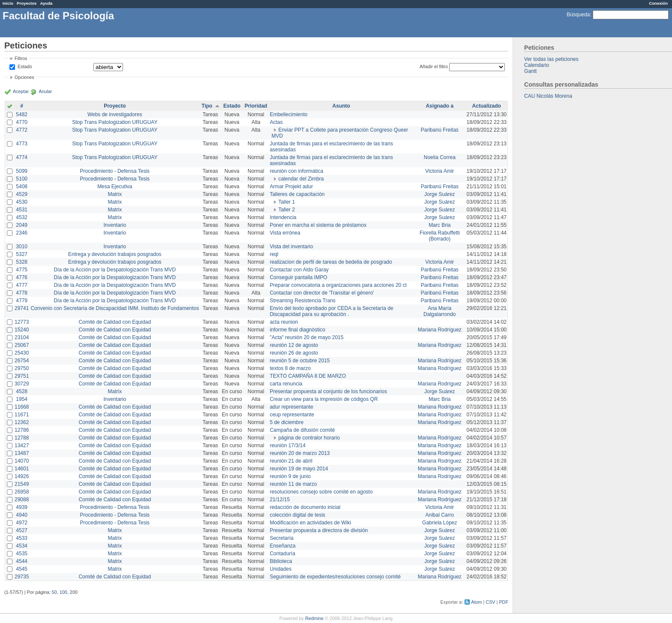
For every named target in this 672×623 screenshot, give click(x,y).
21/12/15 (280, 500)
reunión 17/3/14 (287, 445)
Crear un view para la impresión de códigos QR (324, 399)
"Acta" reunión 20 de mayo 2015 (306, 337)
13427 (22, 445)
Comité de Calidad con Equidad (115, 322)
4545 (22, 569)
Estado (25, 66)
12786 (22, 430)
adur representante (291, 407)
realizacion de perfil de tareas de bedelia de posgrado (331, 262)
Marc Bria (439, 225)
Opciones (24, 77)
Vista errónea (285, 233)
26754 (22, 361)
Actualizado (487, 106)
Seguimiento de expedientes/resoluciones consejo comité (335, 577)
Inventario (115, 225)
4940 (22, 515)
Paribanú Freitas (440, 130)
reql (274, 254)
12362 (22, 422)
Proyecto (115, 106)
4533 (22, 538)
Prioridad (256, 106)
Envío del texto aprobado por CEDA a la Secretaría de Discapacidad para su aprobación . (331, 311)
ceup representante (292, 415)
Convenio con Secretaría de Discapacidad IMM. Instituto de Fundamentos (115, 308)
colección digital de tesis (297, 515)
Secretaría (281, 538)
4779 (22, 301)
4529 (22, 194)
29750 (22, 368)
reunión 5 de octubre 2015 (300, 361)
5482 (22, 114)
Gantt (530, 71)
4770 (22, 122)
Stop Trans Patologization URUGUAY (115, 122)
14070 (22, 461)
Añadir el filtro (434, 66)
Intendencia (283, 217)
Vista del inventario (291, 247)
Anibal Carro (439, 515)
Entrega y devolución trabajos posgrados (115, 254)
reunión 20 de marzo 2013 (300, 453)
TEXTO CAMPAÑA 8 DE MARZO (308, 376)
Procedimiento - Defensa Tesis (115, 171)
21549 (22, 484)
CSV (490, 602)
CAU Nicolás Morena (548, 96)
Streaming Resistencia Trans (302, 301)
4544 (22, 561)
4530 (22, 202)
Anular (45, 91)
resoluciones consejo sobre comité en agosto (321, 492)
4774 (22, 157)
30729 (22, 384)
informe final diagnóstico (297, 330)
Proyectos (27, 3)
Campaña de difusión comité (302, 430)
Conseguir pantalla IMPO (298, 277)
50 (54, 592)
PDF (504, 602)
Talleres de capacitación (297, 194)
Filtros (21, 58)
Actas (276, 122)
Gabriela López (439, 523)
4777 (22, 285)
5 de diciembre (286, 422)
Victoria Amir (439, 171)
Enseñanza (282, 546)
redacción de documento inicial (305, 507)
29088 (22, 500)
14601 (22, 469)
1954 (22, 399)
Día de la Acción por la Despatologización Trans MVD (115, 270)
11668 (22, 407)
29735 (22, 577)
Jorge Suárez (439, 194)
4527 (22, 530)
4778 (22, 293)
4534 (22, 546)
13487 (22, 453)
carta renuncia (286, 384)
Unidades (280, 569)
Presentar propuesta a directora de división (319, 530)
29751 (22, 376)
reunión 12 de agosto (294, 345)
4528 (22, 391)
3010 (22, 247)
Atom (476, 602)
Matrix (115, 194)
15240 (22, 330)
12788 (22, 438)
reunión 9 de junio (290, 476)
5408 (22, 187)
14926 (22, 476)
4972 (22, 523)
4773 (22, 144)
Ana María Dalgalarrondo (439, 311)
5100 (22, 179)
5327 (22, 254)
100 (63, 592)
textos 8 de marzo (290, 368)
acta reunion (284, 322)
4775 (22, 270)
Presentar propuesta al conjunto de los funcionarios (328, 391)
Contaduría (282, 554)
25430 (22, 353)
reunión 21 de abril (291, 461)
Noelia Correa (440, 157)
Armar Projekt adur (291, 187)
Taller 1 (286, 202)
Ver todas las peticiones (551, 59)
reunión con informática (296, 171)
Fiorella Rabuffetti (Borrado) (440, 236)
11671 (22, 415)
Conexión (658, 3)
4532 (22, 217)
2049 (22, 225)
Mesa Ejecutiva (115, 187)
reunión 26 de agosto (294, 353)
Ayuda (46, 3)
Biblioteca (281, 561)
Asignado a (439, 106)
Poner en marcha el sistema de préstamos (318, 225)
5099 (22, 171)
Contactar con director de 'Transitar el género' (322, 293)
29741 (22, 308)
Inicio (8, 3)
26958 (22, 492)
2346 (22, 233)
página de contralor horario (309, 438)
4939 (22, 507)
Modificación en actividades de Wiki (310, 523)
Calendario (537, 65)
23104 (22, 337)
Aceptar (21, 91)
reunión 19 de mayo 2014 (299, 469)
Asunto (341, 106)
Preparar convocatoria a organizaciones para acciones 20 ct (338, 285)
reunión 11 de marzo (293, 484)
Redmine (314, 618)
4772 (22, 130)
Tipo (207, 106)
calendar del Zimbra (301, 179)
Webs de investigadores (115, 114)
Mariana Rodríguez (440, 330)
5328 (22, 262)
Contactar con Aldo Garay (299, 270)
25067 (22, 345)
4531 (22, 210)
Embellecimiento (288, 114)
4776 (22, 277)
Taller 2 (286, 210)
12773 (22, 322)
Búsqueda (578, 15)
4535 (22, 554)
